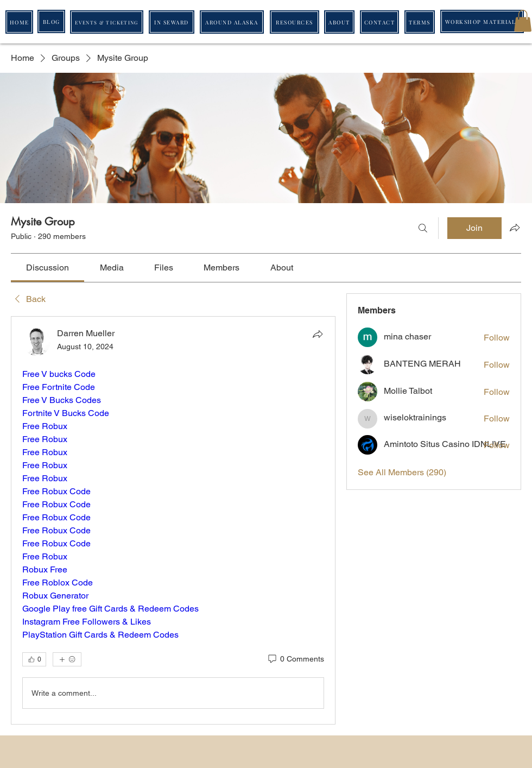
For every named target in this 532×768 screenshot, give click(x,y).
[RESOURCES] (294, 22)
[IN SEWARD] (172, 22)
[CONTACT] (379, 22)
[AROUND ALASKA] (232, 22)
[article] (173, 520)
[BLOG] (51, 21)
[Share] (318, 334)
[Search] (423, 228)
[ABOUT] (339, 22)
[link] (47, 267)
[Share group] (515, 228)
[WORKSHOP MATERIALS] (482, 21)
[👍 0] (34, 659)
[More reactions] (67, 659)
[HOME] (19, 22)
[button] (523, 21)
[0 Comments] (295, 659)
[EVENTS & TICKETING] (107, 22)
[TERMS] (420, 22)
